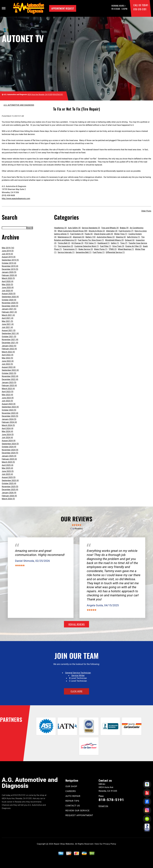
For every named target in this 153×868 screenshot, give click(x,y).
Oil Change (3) (77, 243)
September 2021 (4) (10, 333)
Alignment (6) (79, 237)
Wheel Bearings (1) (126, 249)
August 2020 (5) (9, 294)
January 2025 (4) (9, 456)
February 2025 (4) (9, 459)
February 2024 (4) (9, 422)
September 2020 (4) (10, 297)
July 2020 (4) (7, 291)
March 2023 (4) (8, 389)
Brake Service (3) (86, 249)
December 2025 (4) (10, 490)
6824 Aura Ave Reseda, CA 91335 (40, 95)
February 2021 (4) (9, 312)
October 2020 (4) (9, 300)
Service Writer (78, 675)
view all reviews (76, 624)
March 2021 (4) (8, 315)
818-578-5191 (140, 9)
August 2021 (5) (9, 330)
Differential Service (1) (115, 252)
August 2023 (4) (9, 404)
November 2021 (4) (10, 340)
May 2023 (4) (7, 395)
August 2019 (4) (9, 257)
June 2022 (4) (8, 361)
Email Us (103, 806)
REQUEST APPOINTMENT (79, 815)
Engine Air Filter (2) (134, 246)
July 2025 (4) (7, 474)
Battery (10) (91, 237)
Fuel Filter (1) (106, 246)
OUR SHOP (71, 786)
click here (76, 691)
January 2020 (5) (9, 272)
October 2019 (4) (9, 263)
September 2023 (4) (10, 407)
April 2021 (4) (8, 318)
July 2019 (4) (7, 254)
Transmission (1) (70, 249)
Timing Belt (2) (64, 243)
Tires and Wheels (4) (110, 228)
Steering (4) (121, 237)
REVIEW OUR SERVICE (78, 811)
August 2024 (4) (9, 441)
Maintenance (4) (65, 237)
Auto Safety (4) (74, 228)
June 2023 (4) (8, 398)
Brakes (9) (124, 228)
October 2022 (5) (9, 373)
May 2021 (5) (7, 321)
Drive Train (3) (118, 246)
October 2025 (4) (9, 483)
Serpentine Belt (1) (84, 252)
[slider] (76, 525)
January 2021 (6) (9, 309)
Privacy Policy (110, 844)
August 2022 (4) (9, 367)
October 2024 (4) (9, 447)
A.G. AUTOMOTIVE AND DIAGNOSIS (19, 105)
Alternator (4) (112, 231)
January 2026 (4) (9, 493)
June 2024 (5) (8, 435)
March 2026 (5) (8, 499)
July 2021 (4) (7, 327)
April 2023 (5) (8, 392)
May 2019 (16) (8, 248)
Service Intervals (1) (66, 252)
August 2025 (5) (9, 477)
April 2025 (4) (8, 465)
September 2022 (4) (10, 370)
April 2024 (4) (8, 428)
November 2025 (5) (10, 487)
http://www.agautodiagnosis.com (16, 199)
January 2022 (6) (9, 346)
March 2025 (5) (8, 462)
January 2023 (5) (9, 383)
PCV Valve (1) (90, 243)
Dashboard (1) (104, 243)
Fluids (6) (89, 234)
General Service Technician (78, 673)
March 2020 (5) (8, 278)
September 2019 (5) (10, 260)
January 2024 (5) (9, 419)
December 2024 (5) (10, 453)
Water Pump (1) (101, 249)
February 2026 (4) (9, 496)
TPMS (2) (113, 249)
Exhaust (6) (130, 240)
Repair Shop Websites (64, 844)
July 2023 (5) (7, 401)
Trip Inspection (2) (66, 246)
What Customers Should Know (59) (73, 231)
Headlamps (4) (60, 228)
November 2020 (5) (10, 303)
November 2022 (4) (10, 376)
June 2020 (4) (8, 288)
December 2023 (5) (10, 416)
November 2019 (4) (10, 266)
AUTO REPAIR (73, 796)
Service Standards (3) (91, 228)
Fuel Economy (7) (126, 231)
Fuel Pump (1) (99, 252)
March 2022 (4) (8, 352)
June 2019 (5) (8, 251)
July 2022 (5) (7, 364)
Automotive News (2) (106, 237)
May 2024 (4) (7, 431)
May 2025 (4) (7, 468)
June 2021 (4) (8, 324)
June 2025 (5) (8, 471)
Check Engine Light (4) (104, 234)
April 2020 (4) (8, 281)
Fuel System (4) (77, 234)
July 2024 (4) (7, 438)
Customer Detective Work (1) (87, 246)
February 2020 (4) (9, 275)
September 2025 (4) (10, 480)
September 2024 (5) (10, 444)
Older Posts (146, 211)
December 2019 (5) (10, 269)
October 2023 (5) (9, 410)
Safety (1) (115, 243)
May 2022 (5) (7, 358)
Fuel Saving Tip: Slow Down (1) (91, 240)
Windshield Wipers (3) (115, 240)
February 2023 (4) (9, 385)
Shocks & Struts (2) (97, 231)
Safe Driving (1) (133, 237)
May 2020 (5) (7, 285)
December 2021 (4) (10, 343)
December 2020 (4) (10, 306)
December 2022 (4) (10, 379)
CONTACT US (73, 806)
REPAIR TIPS (72, 801)
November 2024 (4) (10, 450)
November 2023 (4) (10, 413)
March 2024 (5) (8, 425)
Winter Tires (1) (121, 234)
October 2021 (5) (9, 337)
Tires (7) (124, 243)
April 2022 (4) (8, 355)
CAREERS (71, 791)
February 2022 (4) (9, 349)
